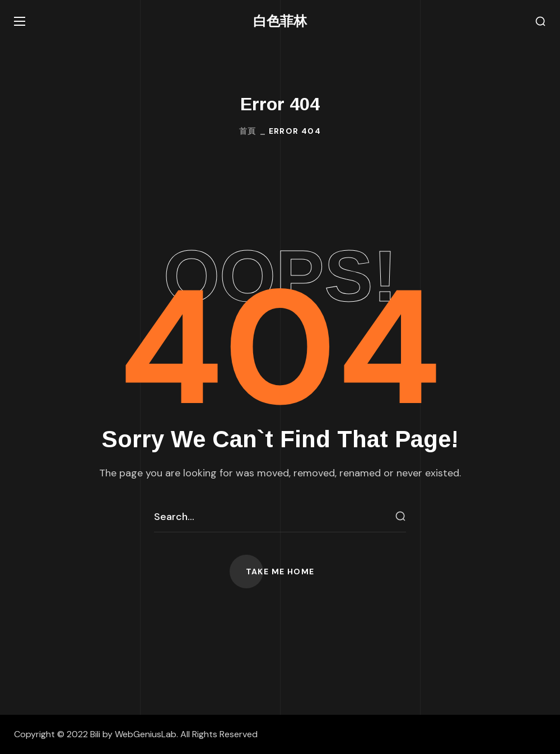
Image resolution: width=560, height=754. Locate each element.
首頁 (248, 131)
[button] (540, 22)
